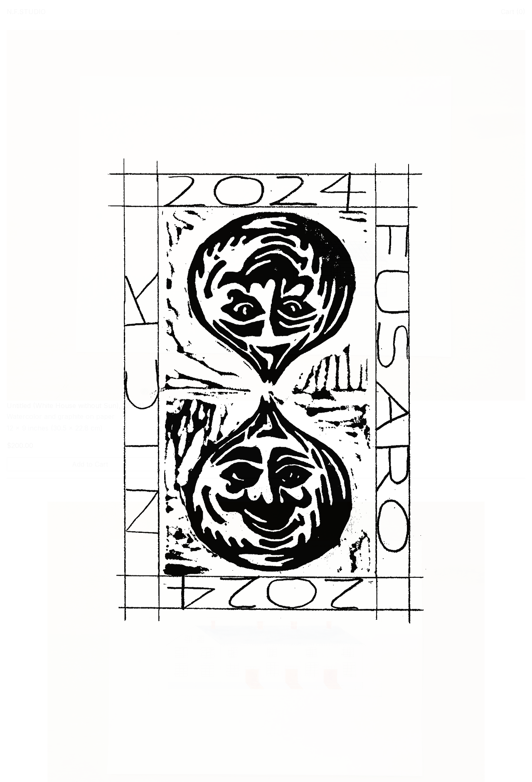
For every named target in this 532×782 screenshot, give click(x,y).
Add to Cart (90, 464)
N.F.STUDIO (26, 12)
